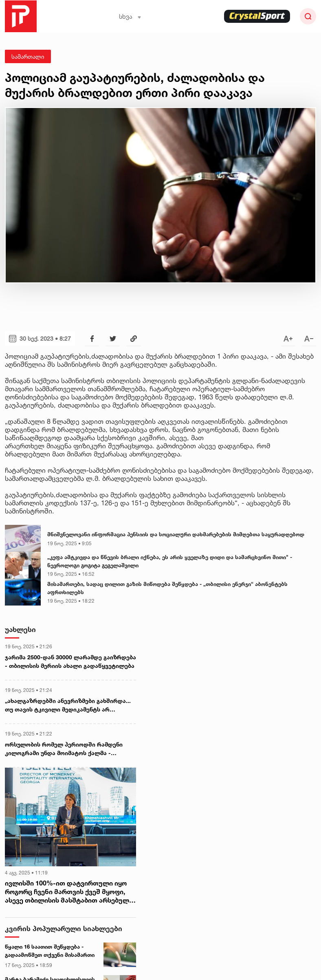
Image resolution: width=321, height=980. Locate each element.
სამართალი (28, 56)
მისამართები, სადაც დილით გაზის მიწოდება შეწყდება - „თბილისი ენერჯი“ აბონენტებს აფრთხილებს (167, 588)
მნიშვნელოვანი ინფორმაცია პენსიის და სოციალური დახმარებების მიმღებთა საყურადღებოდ (176, 534)
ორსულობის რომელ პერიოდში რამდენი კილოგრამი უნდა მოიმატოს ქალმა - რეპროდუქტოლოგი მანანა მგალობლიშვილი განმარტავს (70, 749)
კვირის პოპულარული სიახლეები (64, 928)
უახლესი (20, 629)
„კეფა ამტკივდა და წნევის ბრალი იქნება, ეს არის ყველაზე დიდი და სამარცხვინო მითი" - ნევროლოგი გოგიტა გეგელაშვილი (170, 561)
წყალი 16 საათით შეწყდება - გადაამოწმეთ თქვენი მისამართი (50, 951)
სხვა (130, 17)
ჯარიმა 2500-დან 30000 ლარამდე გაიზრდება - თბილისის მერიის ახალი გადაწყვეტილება (70, 661)
